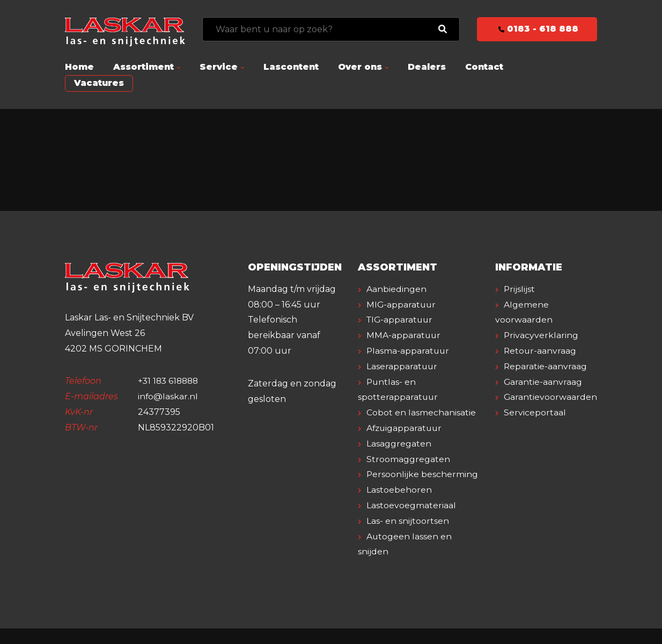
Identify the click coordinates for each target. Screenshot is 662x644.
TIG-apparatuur (401, 320)
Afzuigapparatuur (405, 428)
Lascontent (291, 67)
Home (79, 67)
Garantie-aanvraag (543, 382)
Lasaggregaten (399, 444)
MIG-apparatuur (402, 305)
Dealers (427, 67)
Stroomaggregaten (408, 459)
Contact (484, 67)
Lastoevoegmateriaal (411, 521)
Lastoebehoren (399, 505)
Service (219, 67)
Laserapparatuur (402, 366)
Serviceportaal (535, 412)
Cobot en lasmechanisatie (421, 412)
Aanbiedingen (396, 289)
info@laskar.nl (168, 396)
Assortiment (144, 67)
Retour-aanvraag (540, 351)
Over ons (360, 67)
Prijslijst (520, 289)
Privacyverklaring (541, 335)
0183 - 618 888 (537, 29)
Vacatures (99, 83)
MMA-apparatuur (404, 335)
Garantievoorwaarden (551, 397)
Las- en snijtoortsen (408, 536)
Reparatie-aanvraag (546, 366)
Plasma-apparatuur (409, 351)
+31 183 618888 (170, 381)
